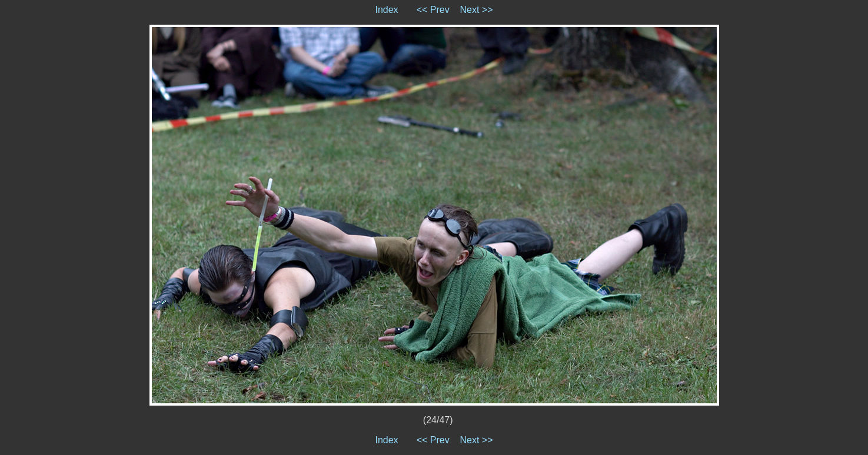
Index (386, 10)
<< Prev (433, 10)
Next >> (477, 10)
